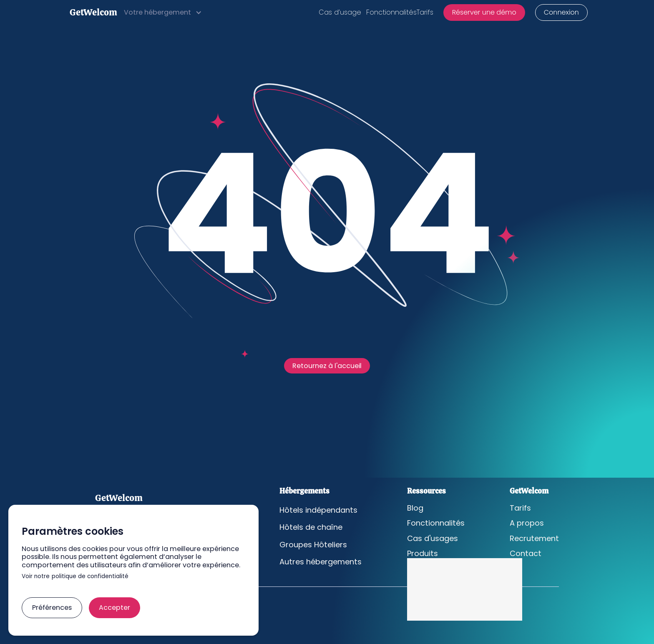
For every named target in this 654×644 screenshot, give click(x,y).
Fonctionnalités (391, 12)
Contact (526, 554)
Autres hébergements (321, 562)
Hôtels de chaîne (311, 527)
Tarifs (425, 12)
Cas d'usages (433, 539)
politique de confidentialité (90, 577)
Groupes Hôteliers (313, 545)
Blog (415, 508)
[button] (163, 12)
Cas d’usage (340, 12)
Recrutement (534, 539)
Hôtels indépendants (318, 510)
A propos (527, 523)
